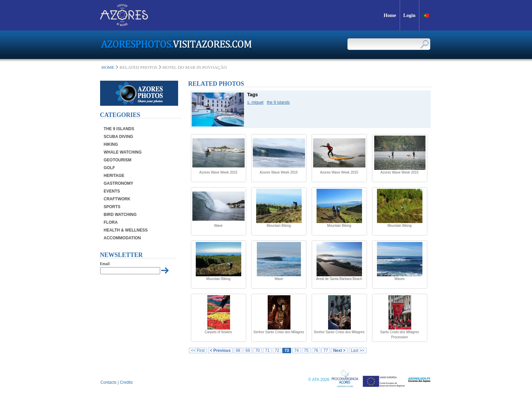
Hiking (111, 144)
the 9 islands (278, 102)
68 (238, 351)
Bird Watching (120, 215)
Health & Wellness (126, 230)
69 (248, 351)
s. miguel (255, 102)
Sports (112, 207)
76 (316, 351)
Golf (109, 168)
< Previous (220, 351)
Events (112, 191)
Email (105, 264)
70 (257, 351)
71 (267, 351)
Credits (126, 382)
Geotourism (118, 160)
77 (326, 351)
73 (287, 351)
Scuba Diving (119, 137)
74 (296, 351)
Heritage (114, 176)
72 (277, 351)
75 (306, 351)
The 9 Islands (119, 129)
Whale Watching (123, 152)
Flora (111, 222)
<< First (198, 351)
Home (108, 67)
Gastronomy (119, 183)
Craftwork (117, 199)
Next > (339, 351)
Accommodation (122, 238)
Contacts (108, 382)
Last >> (358, 351)
